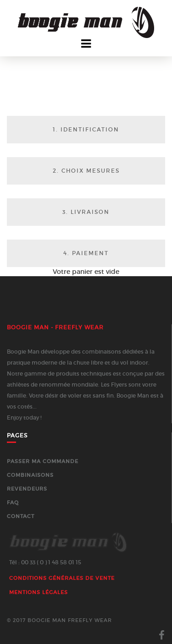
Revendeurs (27, 489)
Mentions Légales (39, 592)
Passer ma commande (43, 461)
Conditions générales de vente (62, 578)
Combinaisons (30, 475)
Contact (21, 516)
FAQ (13, 502)
